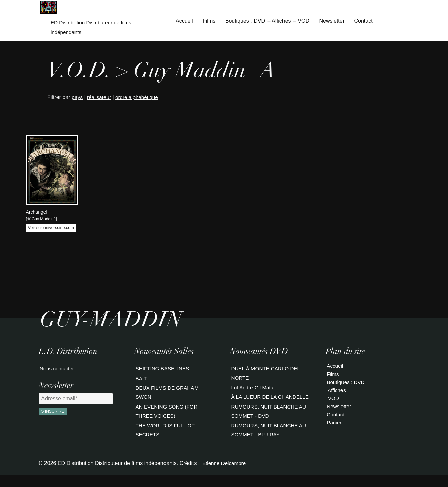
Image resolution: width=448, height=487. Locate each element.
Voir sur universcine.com (51, 229)
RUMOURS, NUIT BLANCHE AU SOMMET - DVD (269, 423)
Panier (333, 424)
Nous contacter (57, 370)
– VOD (301, 21)
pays (78, 99)
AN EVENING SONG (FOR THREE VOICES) (167, 415)
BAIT (140, 381)
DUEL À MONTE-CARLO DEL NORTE (266, 374)
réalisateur (100, 99)
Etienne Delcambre (224, 475)
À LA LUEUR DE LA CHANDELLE (254, 404)
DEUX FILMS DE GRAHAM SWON (167, 396)
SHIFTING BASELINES (162, 370)
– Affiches (279, 21)
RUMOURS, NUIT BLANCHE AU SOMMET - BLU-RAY (269, 442)
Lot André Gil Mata (252, 389)
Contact (363, 21)
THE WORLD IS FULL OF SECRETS (165, 434)
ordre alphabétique (140, 99)
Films (209, 21)
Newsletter (332, 21)
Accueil (184, 21)
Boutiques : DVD (245, 21)
